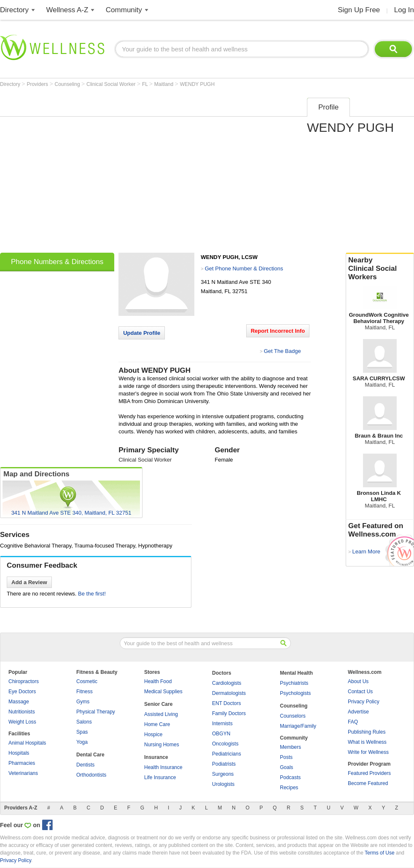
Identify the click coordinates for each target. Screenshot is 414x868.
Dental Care (90, 755)
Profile (328, 107)
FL (146, 84)
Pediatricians (227, 754)
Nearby (380, 269)
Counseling (68, 84)
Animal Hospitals (27, 743)
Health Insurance (163, 767)
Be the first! (92, 594)
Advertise (358, 712)
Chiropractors (24, 681)
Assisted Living (161, 714)
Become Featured (368, 783)
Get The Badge (282, 351)
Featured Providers (369, 773)
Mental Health (296, 673)
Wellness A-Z (67, 10)
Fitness (85, 692)
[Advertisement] (79, 172)
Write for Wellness (368, 752)
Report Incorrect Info (278, 331)
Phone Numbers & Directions (57, 262)
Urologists (223, 784)
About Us (358, 681)
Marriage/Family (298, 726)
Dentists (85, 765)
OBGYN (221, 734)
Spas (82, 732)
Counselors (293, 716)
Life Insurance (160, 777)
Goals (286, 767)
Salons (84, 722)
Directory (14, 10)
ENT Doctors (226, 703)
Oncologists (225, 744)
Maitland (165, 84)
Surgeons (223, 774)
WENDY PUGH (197, 84)
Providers (38, 84)
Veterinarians (23, 773)
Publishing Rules (367, 732)
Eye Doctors (22, 692)
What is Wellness (367, 742)
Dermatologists (229, 693)
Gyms (83, 702)
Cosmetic (87, 681)
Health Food (158, 681)
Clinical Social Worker (112, 84)
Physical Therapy (96, 712)
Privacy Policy (364, 702)
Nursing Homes (162, 745)
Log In (404, 10)
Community (124, 10)
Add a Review (29, 582)
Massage (19, 702)
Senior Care (158, 704)
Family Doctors (229, 713)
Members (290, 747)
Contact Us (360, 692)
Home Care (157, 724)
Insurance (156, 757)
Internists (222, 724)
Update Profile (142, 333)
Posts (286, 757)
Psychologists (295, 693)
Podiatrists (224, 764)
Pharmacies (22, 763)
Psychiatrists (294, 683)
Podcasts (290, 777)
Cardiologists (227, 683)
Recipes (289, 788)
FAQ (353, 722)
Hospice (153, 734)
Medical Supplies (163, 692)
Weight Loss (22, 722)
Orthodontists (91, 775)
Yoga (82, 742)
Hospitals (19, 753)
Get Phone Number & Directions (244, 268)
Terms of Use (380, 853)
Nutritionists (22, 712)
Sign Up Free (359, 10)
